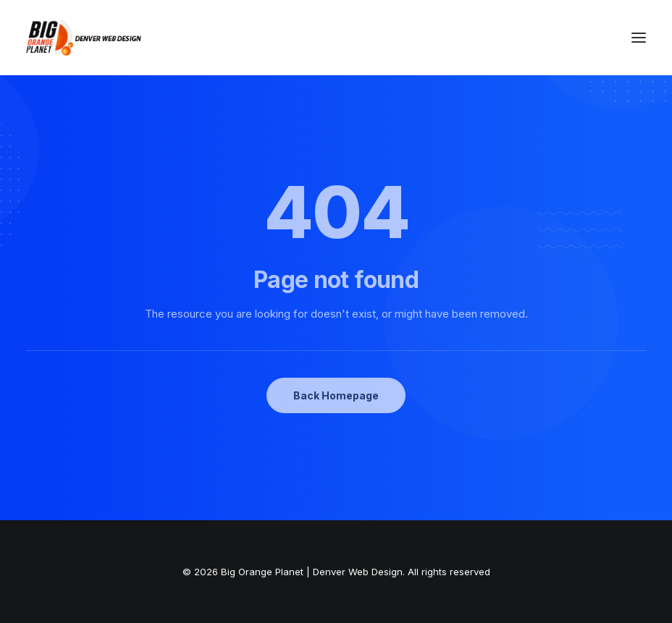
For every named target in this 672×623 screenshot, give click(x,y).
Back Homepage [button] (336, 395)
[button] (639, 38)
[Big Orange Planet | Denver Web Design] (84, 38)
